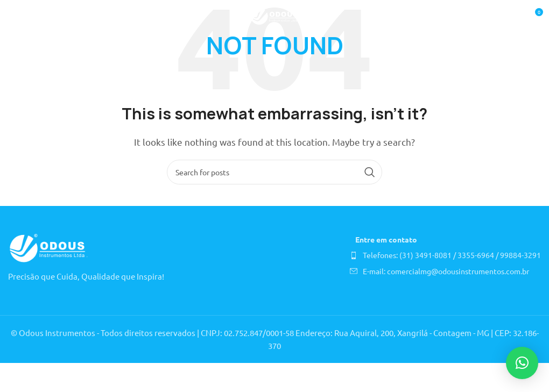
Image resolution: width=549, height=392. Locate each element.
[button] (522, 363)
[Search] (274, 172)
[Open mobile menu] (13, 16)
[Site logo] (275, 15)
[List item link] (445, 255)
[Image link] (48, 247)
